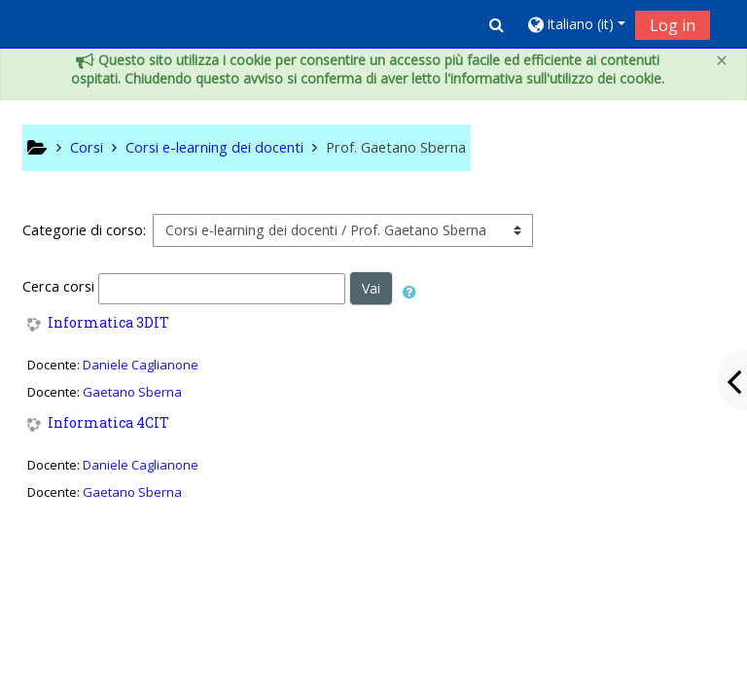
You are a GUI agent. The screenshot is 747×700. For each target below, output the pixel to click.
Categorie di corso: (84, 230)
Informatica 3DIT (108, 323)
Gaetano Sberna (132, 392)
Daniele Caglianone (141, 365)
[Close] (722, 61)
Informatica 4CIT (108, 423)
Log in (673, 25)
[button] (497, 24)
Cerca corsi (58, 286)
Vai (371, 288)
